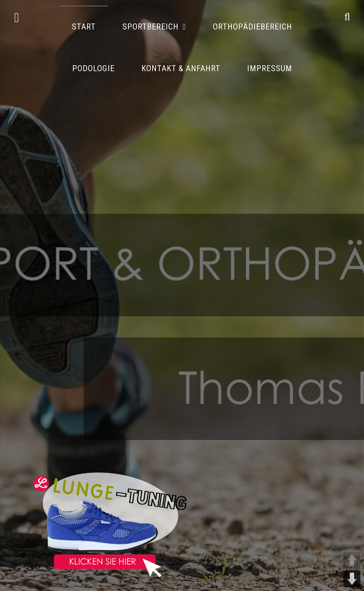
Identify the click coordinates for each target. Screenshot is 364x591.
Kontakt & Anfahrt (181, 68)
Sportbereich (151, 27)
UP (352, 560)
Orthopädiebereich (253, 27)
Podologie (93, 68)
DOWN (352, 579)
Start (84, 27)
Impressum (270, 68)
